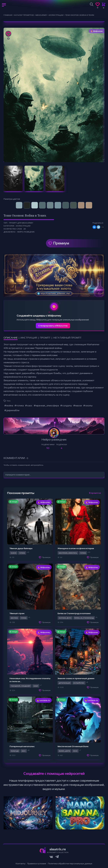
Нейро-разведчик (26, 232)
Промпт (45, 338)
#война (9, 406)
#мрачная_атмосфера (46, 406)
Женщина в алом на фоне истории (76, 548)
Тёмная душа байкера (21, 548)
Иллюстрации (23, 226)
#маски (77, 406)
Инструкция (29, 338)
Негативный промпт (67, 338)
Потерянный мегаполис (22, 746)
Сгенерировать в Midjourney (53, 326)
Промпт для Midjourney (21, 223)
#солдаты (66, 406)
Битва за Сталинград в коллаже (74, 613)
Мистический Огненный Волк (73, 746)
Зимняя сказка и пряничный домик (76, 678)
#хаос (29, 406)
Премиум (61, 243)
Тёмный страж (17, 613)
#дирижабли (12, 410)
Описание (11, 338)
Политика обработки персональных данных (70, 864)
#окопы (88, 406)
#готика (19, 406)
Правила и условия (37, 864)
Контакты (21, 864)
